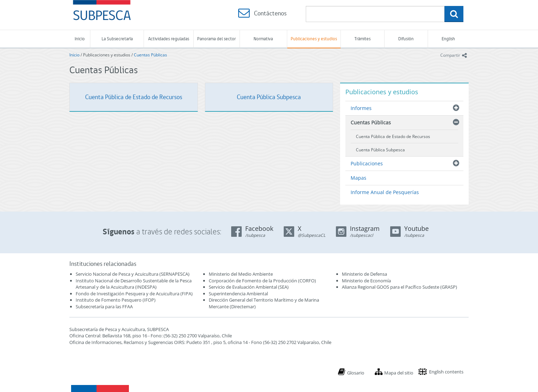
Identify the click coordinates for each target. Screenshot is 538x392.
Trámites (363, 39)
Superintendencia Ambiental (238, 294)
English (448, 39)
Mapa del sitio (399, 373)
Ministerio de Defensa (364, 274)
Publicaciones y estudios (314, 39)
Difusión (406, 39)
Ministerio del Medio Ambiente (241, 274)
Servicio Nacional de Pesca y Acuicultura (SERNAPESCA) (133, 274)
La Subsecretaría (117, 39)
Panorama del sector (216, 39)
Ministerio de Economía (366, 281)
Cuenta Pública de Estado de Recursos (134, 97)
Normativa (263, 39)
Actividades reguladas (169, 39)
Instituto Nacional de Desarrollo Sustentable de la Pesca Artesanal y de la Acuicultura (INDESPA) (134, 284)
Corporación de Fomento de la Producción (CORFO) (262, 281)
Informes (361, 108)
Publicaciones (367, 163)
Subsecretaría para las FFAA (104, 307)
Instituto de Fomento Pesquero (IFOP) (116, 300)
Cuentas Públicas (150, 55)
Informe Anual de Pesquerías (385, 192)
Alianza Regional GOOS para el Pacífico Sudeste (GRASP (399, 287)
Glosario (356, 373)
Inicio (80, 39)
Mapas (358, 178)
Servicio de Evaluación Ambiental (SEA (248, 287)
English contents (446, 372)
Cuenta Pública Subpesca (269, 97)
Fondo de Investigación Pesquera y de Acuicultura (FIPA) (134, 294)
